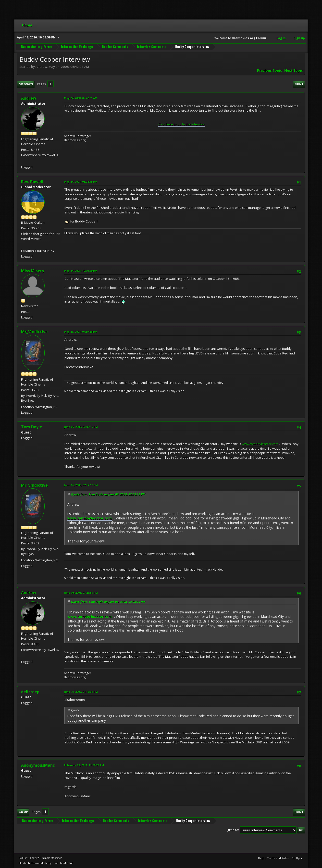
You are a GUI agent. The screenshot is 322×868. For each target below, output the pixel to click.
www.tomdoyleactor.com (260, 444)
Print (299, 84)
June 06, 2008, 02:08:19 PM (81, 427)
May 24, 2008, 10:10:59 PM (81, 271)
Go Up (23, 812)
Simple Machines (52, 858)
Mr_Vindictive (34, 332)
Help (261, 858)
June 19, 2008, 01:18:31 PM (81, 692)
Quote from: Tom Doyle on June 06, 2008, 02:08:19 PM (108, 494)
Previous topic (269, 70)
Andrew (29, 98)
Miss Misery (33, 271)
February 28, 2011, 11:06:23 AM (84, 765)
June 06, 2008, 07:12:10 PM (81, 485)
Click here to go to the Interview (182, 124)
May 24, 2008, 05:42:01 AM (81, 98)
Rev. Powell (32, 182)
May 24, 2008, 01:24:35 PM (81, 182)
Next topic (293, 70)
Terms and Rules (278, 858)
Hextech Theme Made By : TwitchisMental (46, 863)
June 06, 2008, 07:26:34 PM (81, 592)
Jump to (233, 830)
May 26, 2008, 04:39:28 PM (81, 332)
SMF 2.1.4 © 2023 (30, 858)
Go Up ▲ (297, 858)
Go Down (26, 84)
